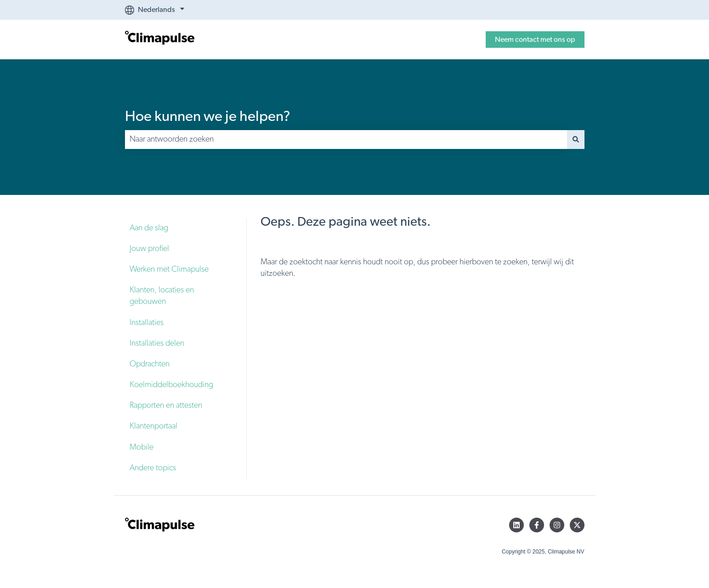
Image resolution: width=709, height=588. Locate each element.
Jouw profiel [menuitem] (149, 249)
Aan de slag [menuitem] (149, 228)
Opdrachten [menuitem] (150, 364)
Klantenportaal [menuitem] (153, 426)
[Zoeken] (576, 140)
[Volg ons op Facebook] (537, 525)
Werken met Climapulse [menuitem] (169, 269)
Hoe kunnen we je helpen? (208, 116)
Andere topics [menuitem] (153, 468)
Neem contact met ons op (535, 40)
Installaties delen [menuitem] (157, 343)
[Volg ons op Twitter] (577, 525)
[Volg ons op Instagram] (557, 525)
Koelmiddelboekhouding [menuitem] (171, 385)
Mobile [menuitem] (142, 447)
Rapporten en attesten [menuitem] (166, 405)
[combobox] (346, 140)
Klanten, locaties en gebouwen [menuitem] (162, 296)
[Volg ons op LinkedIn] (516, 525)
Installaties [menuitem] (147, 323)
